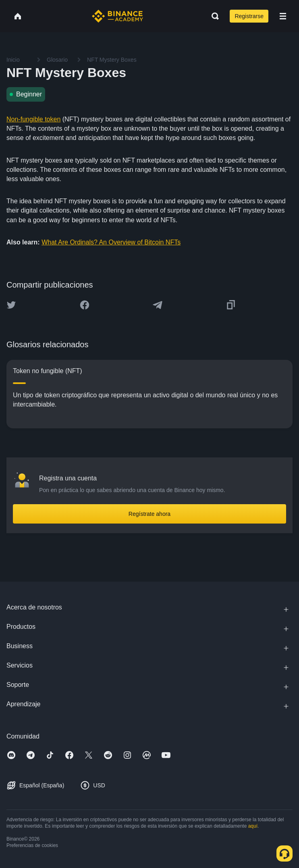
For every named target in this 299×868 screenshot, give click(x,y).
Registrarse (249, 16)
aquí (253, 826)
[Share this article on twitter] (11, 305)
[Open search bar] (213, 16)
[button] (283, 16)
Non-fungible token (33, 119)
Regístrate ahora (149, 514)
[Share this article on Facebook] (85, 305)
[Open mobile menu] (283, 16)
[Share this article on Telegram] (158, 305)
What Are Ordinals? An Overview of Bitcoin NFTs (111, 242)
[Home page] (117, 16)
